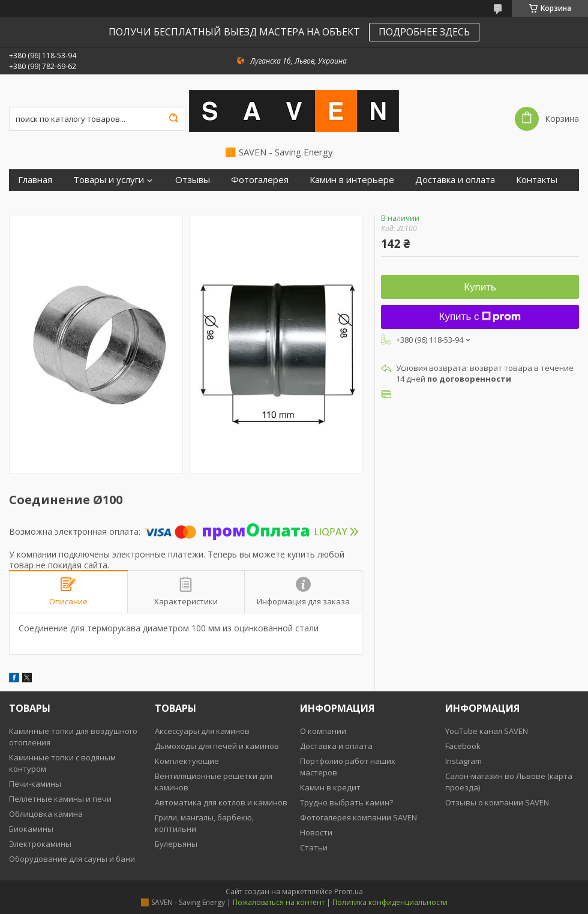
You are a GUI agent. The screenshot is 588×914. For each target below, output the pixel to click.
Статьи (314, 847)
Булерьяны (176, 844)
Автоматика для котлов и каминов (221, 802)
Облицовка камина (46, 814)
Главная (35, 180)
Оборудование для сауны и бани (72, 859)
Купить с (480, 317)
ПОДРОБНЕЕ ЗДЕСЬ (424, 32)
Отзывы (193, 180)
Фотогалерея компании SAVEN (358, 817)
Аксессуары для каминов (202, 731)
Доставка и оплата (455, 180)
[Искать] (173, 119)
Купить (480, 287)
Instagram (463, 761)
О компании (323, 731)
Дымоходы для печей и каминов (217, 746)
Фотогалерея (260, 180)
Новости (316, 832)
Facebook (463, 746)
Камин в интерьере (352, 180)
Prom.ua (349, 891)
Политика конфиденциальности (390, 902)
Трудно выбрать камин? (346, 802)
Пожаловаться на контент (279, 902)
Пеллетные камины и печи (60, 799)
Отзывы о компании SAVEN (497, 802)
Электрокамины (40, 844)
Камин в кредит (330, 787)
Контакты (537, 180)
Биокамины (31, 829)
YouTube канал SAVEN (487, 731)
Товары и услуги (109, 180)
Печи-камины (35, 784)
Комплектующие (187, 761)
